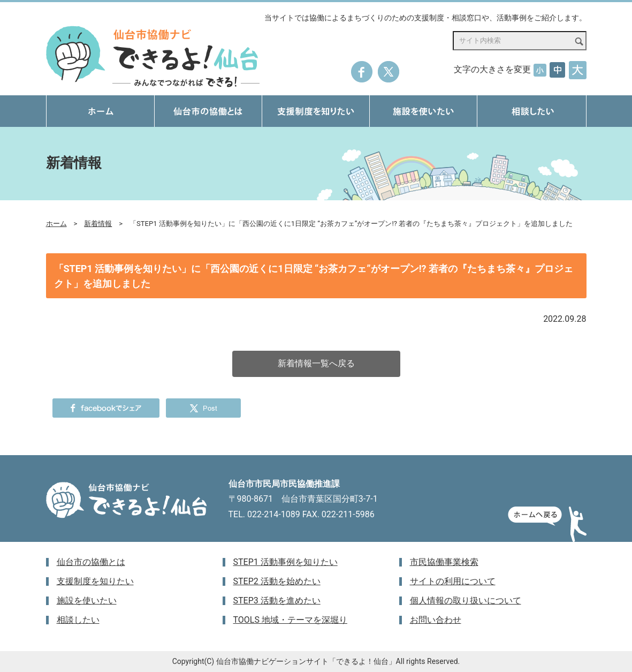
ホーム (56, 224)
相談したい (78, 620)
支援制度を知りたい (95, 581)
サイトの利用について (453, 581)
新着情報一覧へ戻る (316, 363)
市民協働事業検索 (444, 562)
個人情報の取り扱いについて (466, 601)
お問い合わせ (436, 620)
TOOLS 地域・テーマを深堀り (290, 620)
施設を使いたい (87, 601)
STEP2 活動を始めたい (277, 581)
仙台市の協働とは (91, 562)
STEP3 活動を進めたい (277, 601)
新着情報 (98, 224)
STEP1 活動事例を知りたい (285, 562)
